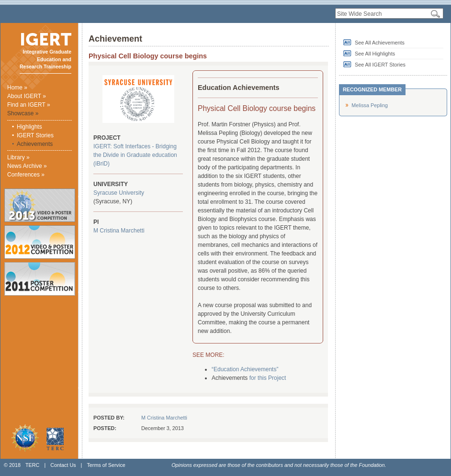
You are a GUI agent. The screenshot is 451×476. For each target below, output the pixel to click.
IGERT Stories (35, 135)
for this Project (268, 378)
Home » (17, 88)
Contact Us (63, 465)
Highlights (29, 127)
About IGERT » (27, 96)
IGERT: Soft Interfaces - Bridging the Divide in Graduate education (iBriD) (135, 155)
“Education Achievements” (245, 369)
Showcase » (23, 113)
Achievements (35, 144)
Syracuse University (119, 193)
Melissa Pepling (370, 105)
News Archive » (27, 166)
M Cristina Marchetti (119, 231)
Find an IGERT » (29, 105)
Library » (18, 157)
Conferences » (26, 175)
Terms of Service (106, 465)
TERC (32, 465)
